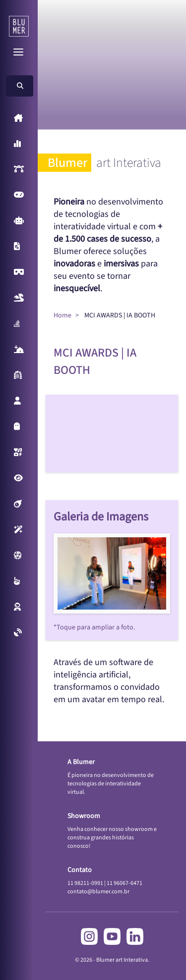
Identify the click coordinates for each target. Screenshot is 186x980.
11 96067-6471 (124, 883)
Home (62, 315)
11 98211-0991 (85, 883)
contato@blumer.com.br (98, 892)
